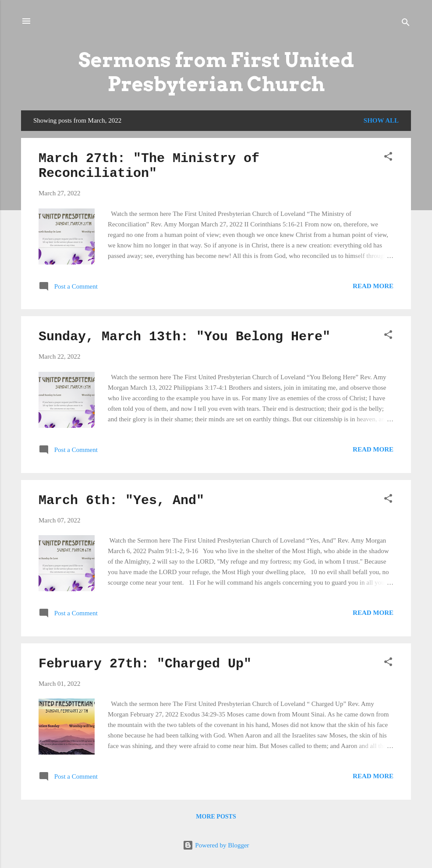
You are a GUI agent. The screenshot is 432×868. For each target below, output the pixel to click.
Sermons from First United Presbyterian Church (216, 72)
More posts (216, 817)
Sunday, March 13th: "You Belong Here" (184, 337)
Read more (373, 286)
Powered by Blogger (216, 845)
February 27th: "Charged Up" (145, 664)
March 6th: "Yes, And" (121, 501)
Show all (381, 120)
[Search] (406, 24)
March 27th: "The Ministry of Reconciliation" (149, 166)
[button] (388, 158)
